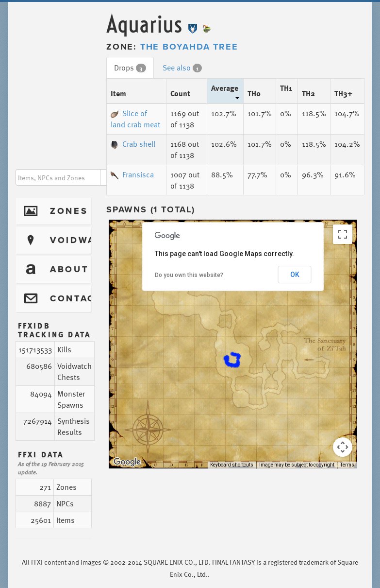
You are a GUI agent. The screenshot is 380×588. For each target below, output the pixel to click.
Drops (130, 68)
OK (295, 275)
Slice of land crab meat (135, 119)
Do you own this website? (189, 275)
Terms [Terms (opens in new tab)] (347, 465)
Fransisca (132, 174)
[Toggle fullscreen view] (343, 234)
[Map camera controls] (343, 447)
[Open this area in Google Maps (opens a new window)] (127, 462)
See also (182, 68)
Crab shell (133, 144)
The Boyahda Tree (189, 47)
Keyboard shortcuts (232, 465)
